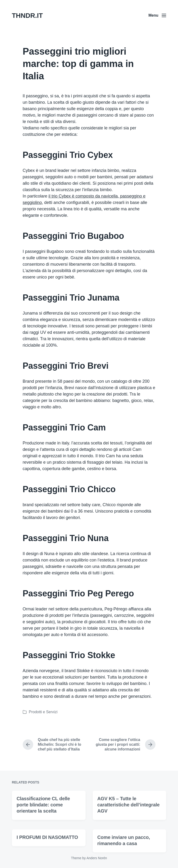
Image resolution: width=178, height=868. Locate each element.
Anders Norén (97, 858)
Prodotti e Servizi (43, 712)
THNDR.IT (27, 16)
